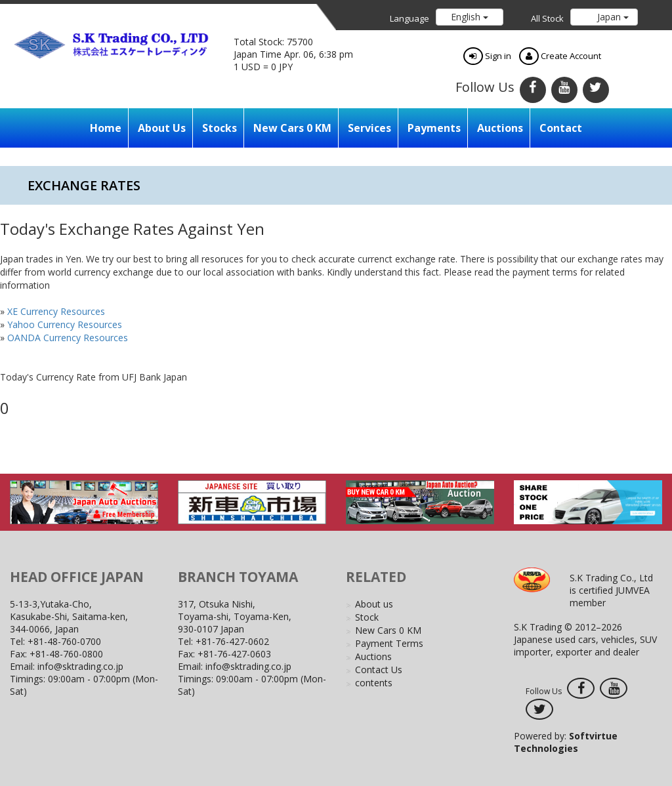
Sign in (487, 56)
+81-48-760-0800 (66, 654)
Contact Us (379, 670)
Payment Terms (389, 643)
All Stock (547, 18)
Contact (561, 128)
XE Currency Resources (56, 311)
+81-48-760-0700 (64, 641)
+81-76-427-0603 (234, 654)
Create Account (560, 56)
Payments (434, 128)
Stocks (220, 128)
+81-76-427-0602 (232, 641)
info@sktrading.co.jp (80, 666)
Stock (367, 617)
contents (374, 683)
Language (409, 18)
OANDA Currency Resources (68, 338)
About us (162, 128)
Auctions (500, 128)
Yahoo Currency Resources (65, 324)
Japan (612, 17)
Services (369, 128)
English (470, 17)
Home (106, 128)
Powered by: (566, 742)
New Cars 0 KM (292, 128)
